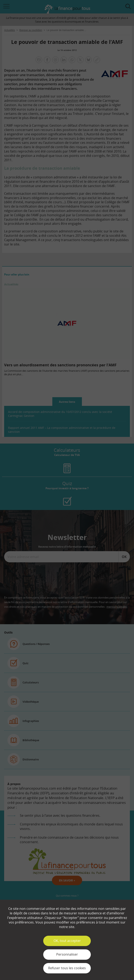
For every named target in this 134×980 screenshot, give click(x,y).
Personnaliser (67, 954)
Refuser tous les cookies (67, 968)
